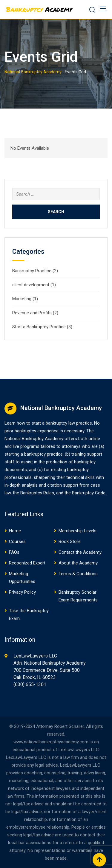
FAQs (14, 552)
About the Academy (78, 563)
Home (15, 531)
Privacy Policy (22, 592)
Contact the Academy (80, 552)
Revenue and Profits (32, 313)
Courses (17, 541)
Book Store (70, 541)
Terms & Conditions (78, 574)
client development (31, 285)
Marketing (22, 299)
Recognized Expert (27, 563)
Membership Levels (78, 531)
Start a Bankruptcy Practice (39, 327)
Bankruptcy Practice (32, 271)
